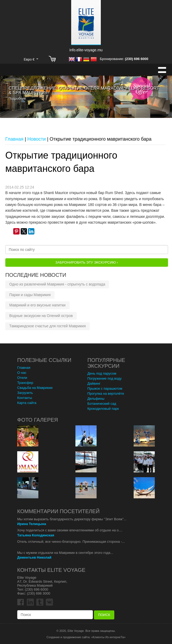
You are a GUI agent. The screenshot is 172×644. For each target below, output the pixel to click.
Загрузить (25, 393)
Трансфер (25, 383)
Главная (24, 368)
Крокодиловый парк (103, 409)
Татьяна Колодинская (36, 535)
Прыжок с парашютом (105, 388)
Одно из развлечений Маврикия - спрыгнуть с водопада (57, 284)
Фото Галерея (38, 420)
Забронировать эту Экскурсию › (87, 262)
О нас (22, 373)
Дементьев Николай (34, 557)
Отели (22, 378)
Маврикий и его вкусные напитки (37, 305)
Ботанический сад (102, 404)
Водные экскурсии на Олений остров (41, 316)
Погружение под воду (104, 378)
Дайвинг (94, 383)
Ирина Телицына (32, 524)
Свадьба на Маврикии (35, 388)
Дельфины (96, 399)
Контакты (25, 398)
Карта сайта (27, 403)
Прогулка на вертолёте (106, 394)
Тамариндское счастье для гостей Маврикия (47, 326)
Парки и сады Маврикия (30, 295)
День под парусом (102, 373)
